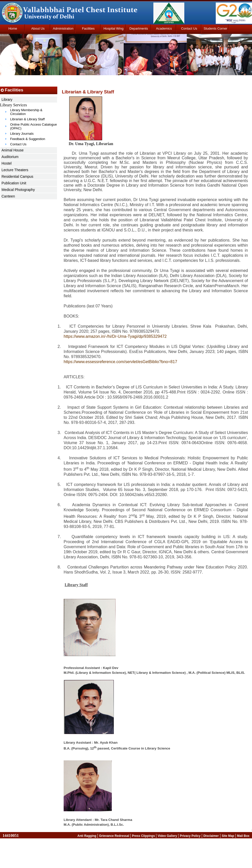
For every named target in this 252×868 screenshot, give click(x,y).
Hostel (7, 163)
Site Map (228, 836)
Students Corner (215, 28)
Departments (139, 28)
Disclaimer (211, 836)
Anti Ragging (87, 836)
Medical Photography (18, 190)
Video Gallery (168, 836)
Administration (63, 28)
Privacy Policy (190, 836)
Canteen (8, 196)
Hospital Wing (113, 28)
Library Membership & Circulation (26, 112)
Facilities (88, 28)
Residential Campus (17, 176)
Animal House (13, 150)
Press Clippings (144, 836)
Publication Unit (14, 183)
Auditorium (10, 157)
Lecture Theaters (15, 170)
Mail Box (243, 836)
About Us (38, 28)
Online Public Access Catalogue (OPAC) (33, 126)
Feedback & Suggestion (28, 139)
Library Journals (22, 134)
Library (7, 100)
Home (13, 28)
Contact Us (189, 28)
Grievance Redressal (115, 836)
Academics (164, 28)
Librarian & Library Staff (27, 119)
